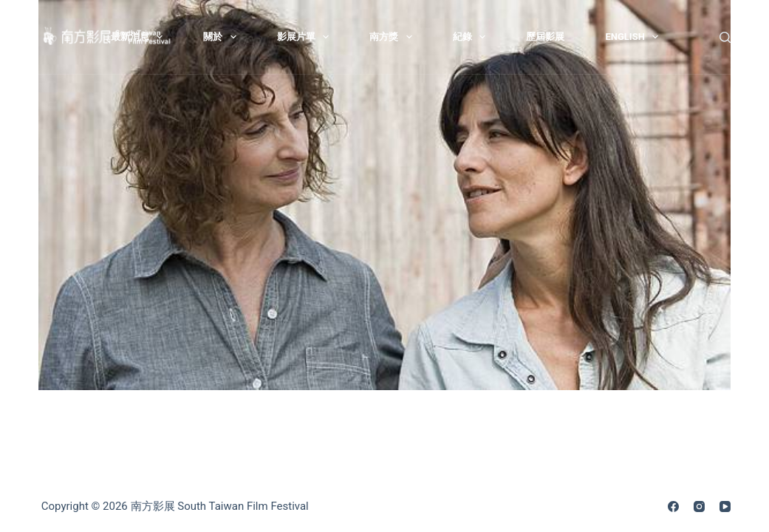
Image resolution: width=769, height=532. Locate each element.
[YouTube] (725, 507)
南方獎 (394, 37)
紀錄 (472, 37)
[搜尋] (725, 37)
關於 (223, 37)
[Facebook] (673, 507)
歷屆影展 (545, 37)
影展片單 (306, 37)
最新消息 (140, 37)
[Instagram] (699, 507)
